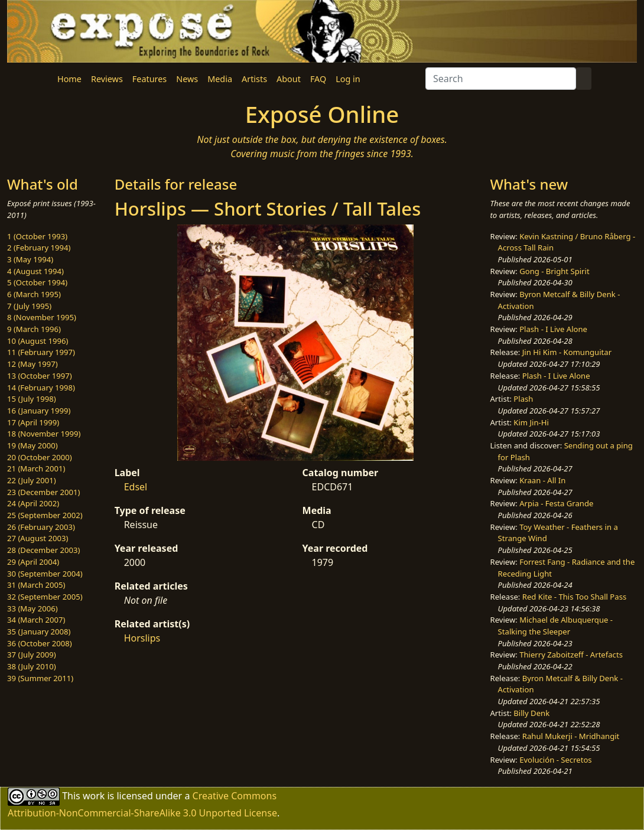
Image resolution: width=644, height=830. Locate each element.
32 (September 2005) (45, 597)
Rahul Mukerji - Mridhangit (571, 736)
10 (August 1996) (38, 341)
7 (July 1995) (29, 306)
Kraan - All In (542, 480)
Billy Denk (531, 713)
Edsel (136, 487)
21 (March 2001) (36, 468)
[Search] (501, 79)
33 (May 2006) (32, 608)
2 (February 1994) (39, 248)
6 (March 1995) (34, 294)
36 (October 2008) (40, 643)
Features (149, 79)
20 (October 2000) (40, 457)
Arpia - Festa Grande (556, 503)
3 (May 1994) (30, 259)
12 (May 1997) (32, 364)
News (187, 79)
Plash (523, 399)
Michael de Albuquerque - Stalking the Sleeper (555, 626)
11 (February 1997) (41, 352)
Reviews (107, 79)
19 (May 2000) (32, 445)
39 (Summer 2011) (40, 678)
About (289, 79)
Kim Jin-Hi (531, 422)
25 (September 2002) (45, 515)
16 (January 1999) (39, 411)
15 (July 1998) (32, 399)
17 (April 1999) (33, 422)
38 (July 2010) (32, 666)
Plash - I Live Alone (553, 329)
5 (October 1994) (37, 282)
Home (69, 79)
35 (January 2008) (39, 632)
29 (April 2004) (33, 562)
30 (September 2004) (45, 574)
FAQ (318, 79)
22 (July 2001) (32, 480)
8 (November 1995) (42, 317)
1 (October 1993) (37, 236)
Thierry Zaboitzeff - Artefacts (571, 655)
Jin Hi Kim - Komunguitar (567, 352)
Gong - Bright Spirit (554, 271)
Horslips (142, 638)
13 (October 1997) (40, 376)
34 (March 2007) (36, 620)
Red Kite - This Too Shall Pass (574, 597)
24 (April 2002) (33, 503)
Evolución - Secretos (555, 760)
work (94, 796)
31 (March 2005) (36, 585)
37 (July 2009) (32, 655)
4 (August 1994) (35, 271)
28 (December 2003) (43, 550)
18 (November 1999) (44, 434)
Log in (348, 79)
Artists (254, 79)
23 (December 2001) (43, 492)
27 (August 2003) (38, 538)
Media (220, 79)
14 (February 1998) (41, 388)
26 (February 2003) (41, 527)
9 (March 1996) (34, 329)
